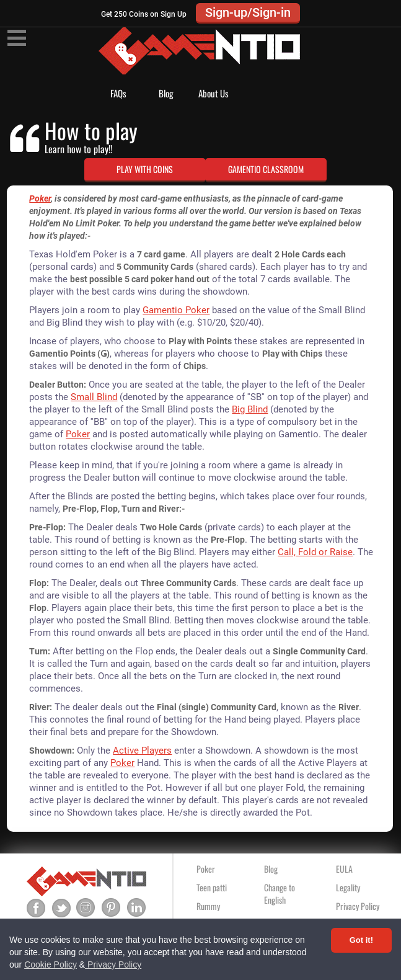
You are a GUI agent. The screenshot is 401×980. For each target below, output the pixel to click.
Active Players (142, 751)
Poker (40, 198)
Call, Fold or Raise (315, 552)
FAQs (118, 93)
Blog (166, 93)
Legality (348, 887)
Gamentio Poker (176, 310)
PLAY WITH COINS (145, 169)
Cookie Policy (51, 964)
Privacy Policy (113, 964)
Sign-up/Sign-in (248, 12)
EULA (344, 869)
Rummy (208, 906)
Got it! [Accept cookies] (361, 940)
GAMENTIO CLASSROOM (266, 169)
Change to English (280, 893)
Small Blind (94, 397)
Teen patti (212, 887)
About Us (214, 93)
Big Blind (250, 409)
